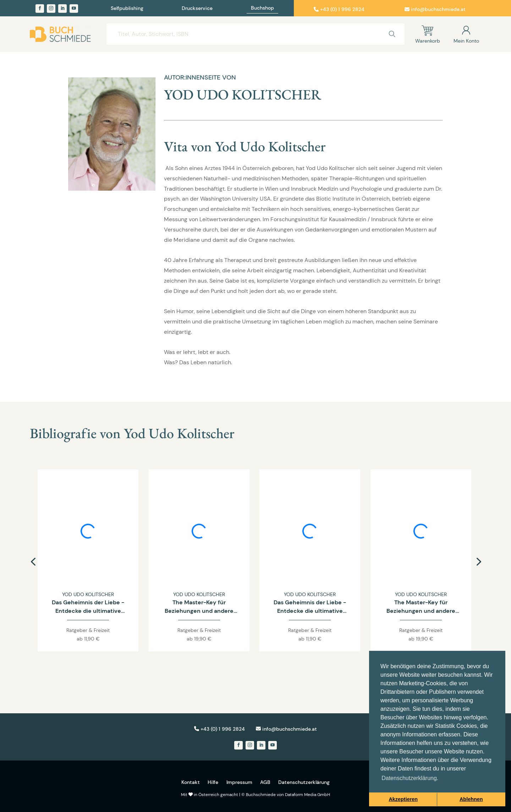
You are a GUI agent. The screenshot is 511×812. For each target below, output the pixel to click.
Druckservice (197, 9)
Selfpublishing (127, 9)
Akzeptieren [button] (403, 799)
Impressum (239, 782)
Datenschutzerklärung (304, 782)
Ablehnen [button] (471, 799)
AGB (265, 782)
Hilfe (213, 782)
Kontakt (191, 782)
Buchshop (262, 8)
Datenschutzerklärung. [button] (410, 778)
